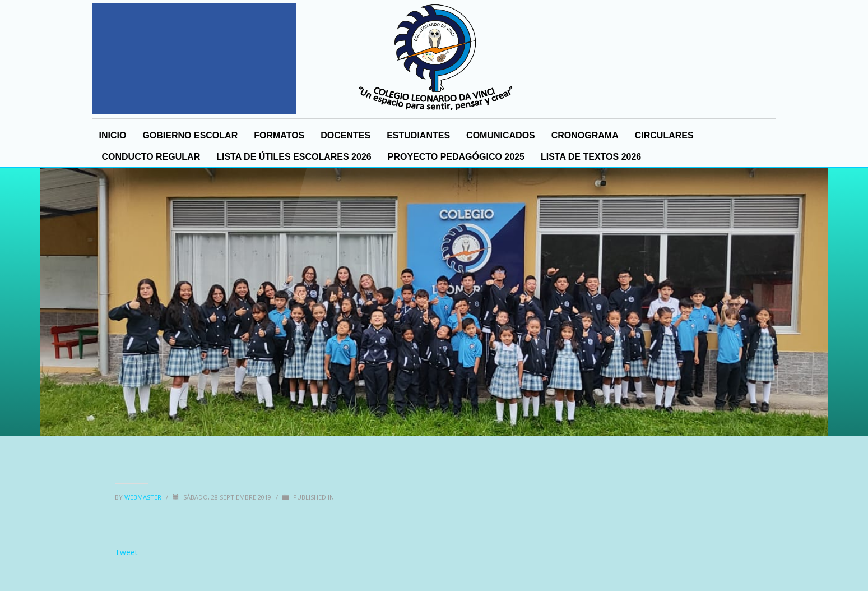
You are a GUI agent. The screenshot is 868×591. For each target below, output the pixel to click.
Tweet (126, 552)
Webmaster (144, 497)
